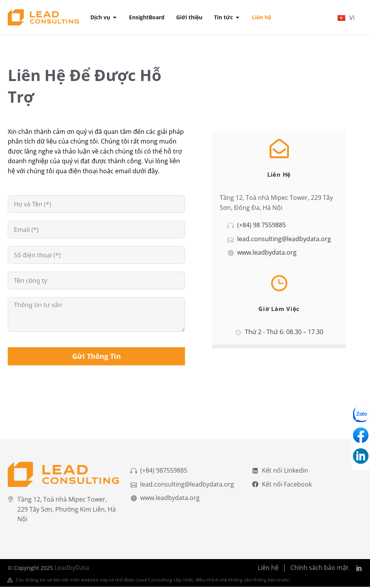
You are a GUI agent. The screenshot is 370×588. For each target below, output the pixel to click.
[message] (96, 316)
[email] (96, 231)
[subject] (96, 282)
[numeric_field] (96, 257)
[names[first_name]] (96, 206)
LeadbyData (72, 569)
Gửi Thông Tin (97, 358)
